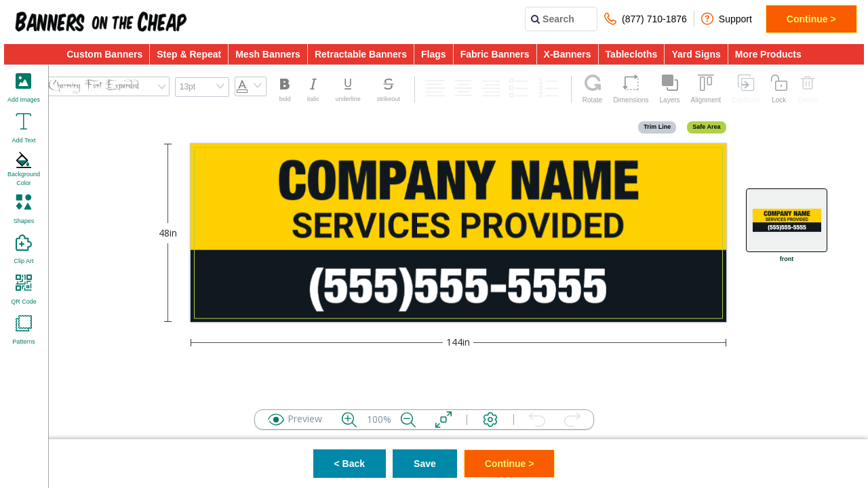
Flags (434, 54)
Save (425, 464)
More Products (768, 54)
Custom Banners (104, 54)
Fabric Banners (495, 54)
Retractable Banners (361, 54)
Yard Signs (696, 54)
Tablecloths (632, 54)
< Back (350, 464)
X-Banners (568, 54)
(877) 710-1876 (646, 19)
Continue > (811, 19)
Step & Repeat (189, 54)
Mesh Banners (268, 54)
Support (727, 19)
